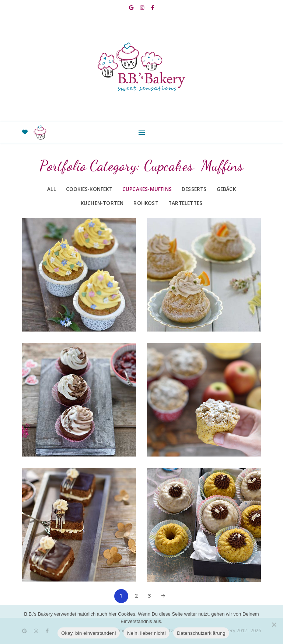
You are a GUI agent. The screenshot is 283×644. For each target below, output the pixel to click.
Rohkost (146, 203)
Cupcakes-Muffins (147, 189)
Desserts (194, 189)
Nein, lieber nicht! (146, 633)
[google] (132, 7)
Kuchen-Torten (102, 203)
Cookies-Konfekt (89, 189)
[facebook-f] (153, 7)
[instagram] (143, 7)
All (52, 189)
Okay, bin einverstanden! (89, 633)
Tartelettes (185, 203)
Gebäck (226, 189)
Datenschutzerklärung (201, 633)
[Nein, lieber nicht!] (274, 624)
